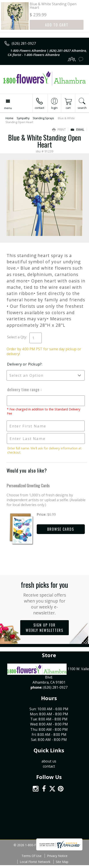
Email (77, 129)
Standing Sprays (43, 118)
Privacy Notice (57, 856)
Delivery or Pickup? (24, 364)
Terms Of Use (32, 856)
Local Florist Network (35, 862)
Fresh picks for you (44, 598)
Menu (8, 108)
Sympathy (23, 118)
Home (9, 118)
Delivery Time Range (24, 389)
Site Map (62, 862)
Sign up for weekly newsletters (44, 628)
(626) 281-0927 (24, 43)
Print (59, 129)
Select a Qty (17, 337)
